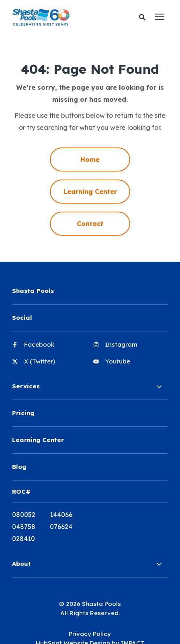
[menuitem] (49, 348)
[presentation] (160, 17)
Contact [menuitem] (90, 224)
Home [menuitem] (90, 159)
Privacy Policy (90, 634)
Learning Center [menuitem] (90, 192)
